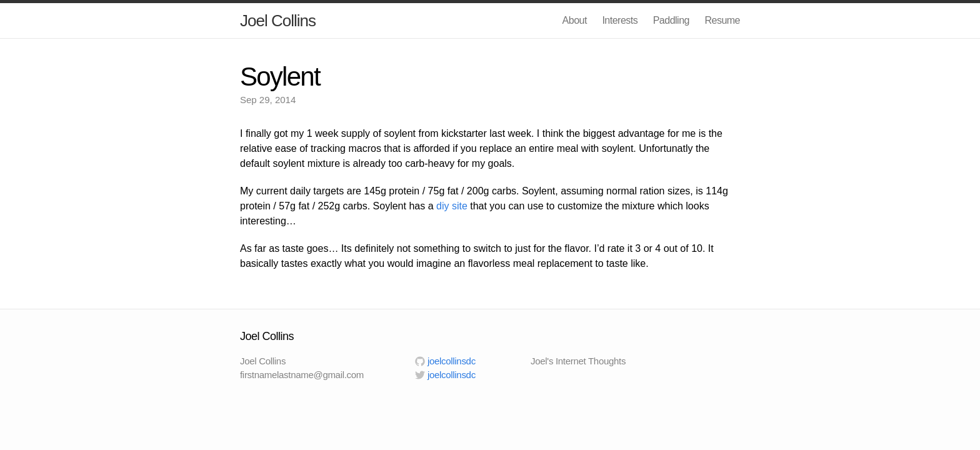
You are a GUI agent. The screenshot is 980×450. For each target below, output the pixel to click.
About (575, 20)
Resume (722, 20)
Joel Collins (278, 21)
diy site (452, 206)
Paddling (671, 20)
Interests (620, 20)
